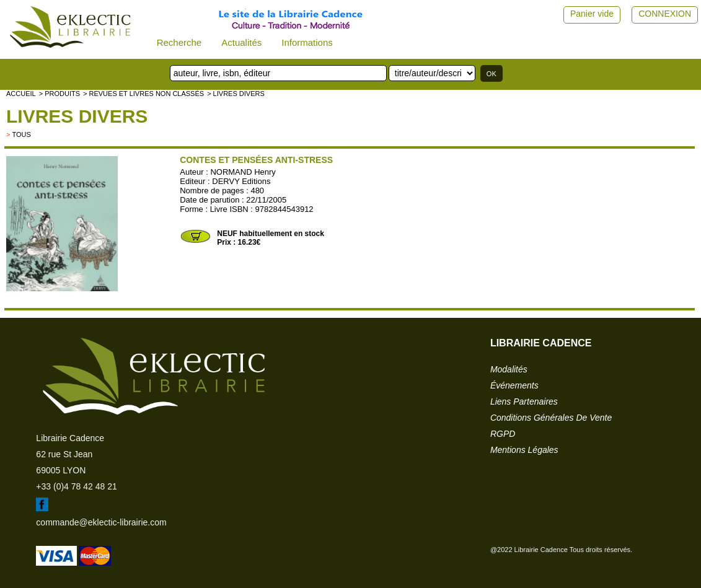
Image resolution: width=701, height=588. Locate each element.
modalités (509, 369)
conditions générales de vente (551, 418)
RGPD (503, 434)
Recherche (179, 42)
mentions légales (524, 450)
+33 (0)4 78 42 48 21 (76, 486)
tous (21, 134)
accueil (21, 94)
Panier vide (592, 14)
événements (514, 385)
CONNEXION (665, 14)
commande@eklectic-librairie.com (101, 522)
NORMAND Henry (243, 172)
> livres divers (236, 94)
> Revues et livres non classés (143, 94)
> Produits (60, 94)
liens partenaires (524, 402)
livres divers (77, 116)
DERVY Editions (241, 181)
